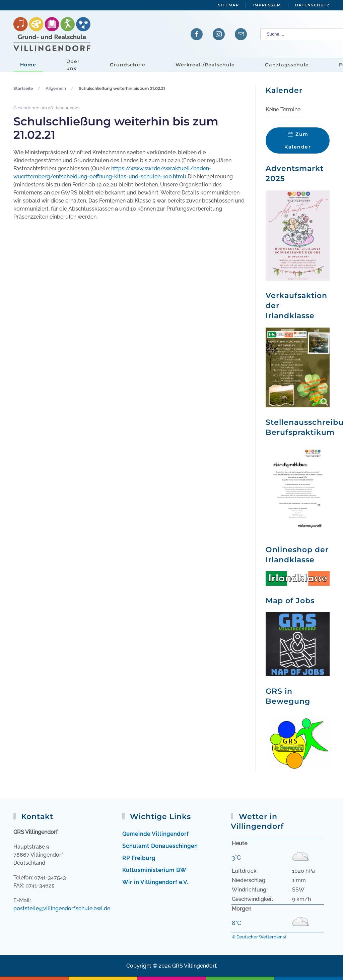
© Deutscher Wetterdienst (259, 937)
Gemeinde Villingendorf (155, 834)
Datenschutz (313, 5)
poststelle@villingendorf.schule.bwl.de (62, 908)
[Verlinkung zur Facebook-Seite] (197, 34)
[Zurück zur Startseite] (52, 34)
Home (28, 65)
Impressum (267, 5)
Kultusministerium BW (154, 870)
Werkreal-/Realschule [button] (205, 65)
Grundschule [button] (128, 65)
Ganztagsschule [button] (287, 65)
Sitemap (229, 5)
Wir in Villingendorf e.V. (155, 882)
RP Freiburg (139, 858)
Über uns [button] (73, 65)
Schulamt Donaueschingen (160, 846)
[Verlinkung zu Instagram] (219, 34)
